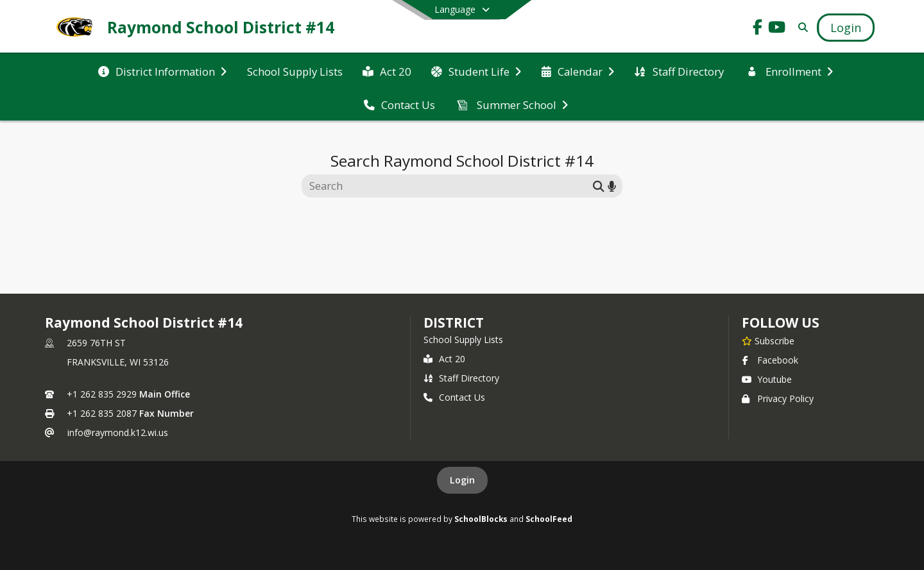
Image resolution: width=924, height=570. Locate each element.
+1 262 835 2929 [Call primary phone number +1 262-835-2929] (102, 394)
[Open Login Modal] (846, 28)
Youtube (767, 379)
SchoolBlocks (481, 519)
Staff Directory (461, 378)
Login (462, 480)
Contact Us (454, 397)
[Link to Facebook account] (758, 29)
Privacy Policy (778, 398)
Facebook (770, 360)
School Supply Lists (463, 339)
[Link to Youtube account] (777, 29)
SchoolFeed (549, 519)
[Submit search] (599, 186)
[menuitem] (162, 71)
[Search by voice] (612, 186)
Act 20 (444, 359)
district (454, 323)
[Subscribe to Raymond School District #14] (768, 340)
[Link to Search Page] (800, 27)
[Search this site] (449, 186)
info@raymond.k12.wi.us (118, 432)
